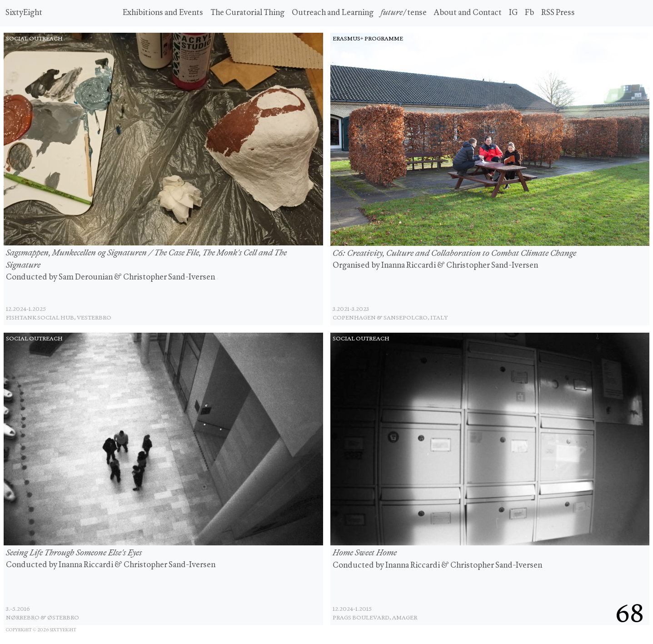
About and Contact (468, 13)
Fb (529, 13)
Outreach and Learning (333, 13)
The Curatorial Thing (247, 13)
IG (513, 13)
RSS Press (558, 13)
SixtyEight (24, 13)
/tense (404, 13)
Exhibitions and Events (163, 13)
